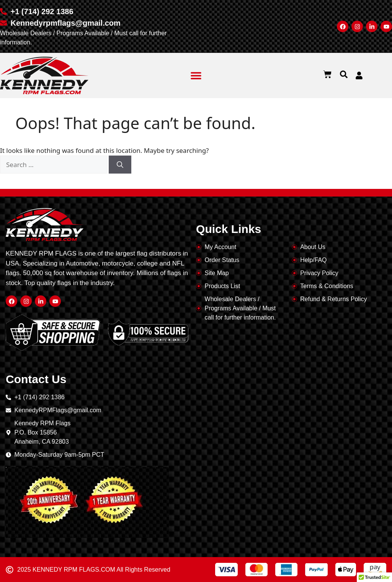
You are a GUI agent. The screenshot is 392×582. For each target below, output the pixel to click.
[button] (196, 76)
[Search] (120, 165)
